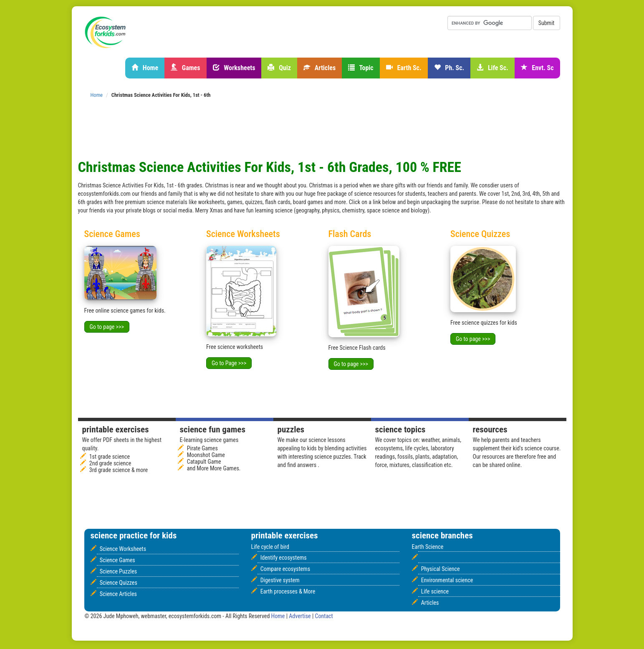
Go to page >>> (107, 327)
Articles (319, 68)
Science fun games (213, 429)
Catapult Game (204, 462)
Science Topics (400, 429)
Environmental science (447, 580)
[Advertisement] (230, 106)
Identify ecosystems (284, 558)
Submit (547, 23)
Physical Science (441, 569)
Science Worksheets (123, 549)
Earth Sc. (404, 68)
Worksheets (234, 68)
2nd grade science (110, 463)
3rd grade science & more (119, 470)
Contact (324, 616)
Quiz (279, 68)
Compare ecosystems (285, 569)
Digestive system (280, 580)
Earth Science (428, 547)
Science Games (117, 560)
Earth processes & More (288, 591)
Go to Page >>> (229, 363)
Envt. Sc (537, 68)
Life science (435, 591)
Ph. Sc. (449, 68)
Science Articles (118, 594)
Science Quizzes (119, 583)
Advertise (301, 616)
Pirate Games (202, 448)
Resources (490, 429)
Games (185, 68)
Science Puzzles (119, 571)
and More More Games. (214, 468)
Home (145, 68)
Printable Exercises (116, 429)
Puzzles (291, 429)
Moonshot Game (206, 455)
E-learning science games (209, 440)
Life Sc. (492, 68)
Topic (361, 68)
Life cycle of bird (270, 547)
